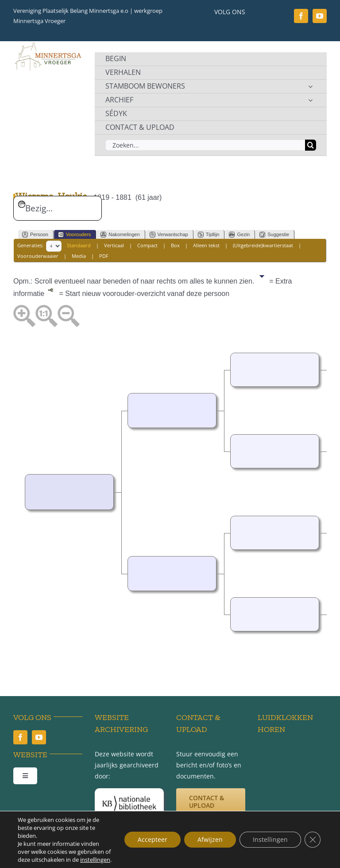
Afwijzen (210, 839)
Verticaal (114, 245)
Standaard (79, 245)
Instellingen (270, 839)
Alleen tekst (206, 245)
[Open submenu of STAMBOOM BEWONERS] (310, 86)
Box (175, 245)
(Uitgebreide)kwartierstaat (263, 245)
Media (79, 256)
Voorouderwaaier (38, 256)
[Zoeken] (311, 145)
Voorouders (74, 235)
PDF (104, 256)
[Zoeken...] (205, 145)
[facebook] (301, 16)
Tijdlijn (209, 235)
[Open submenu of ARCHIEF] (310, 100)
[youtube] (320, 16)
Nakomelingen (120, 235)
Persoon (35, 235)
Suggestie (274, 235)
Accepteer (153, 839)
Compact (147, 245)
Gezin (239, 235)
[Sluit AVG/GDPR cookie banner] (313, 840)
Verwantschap (169, 235)
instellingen (95, 860)
